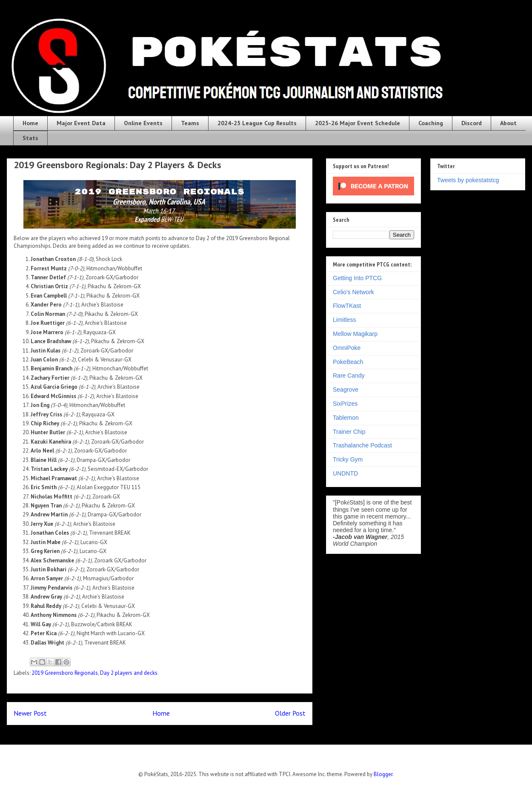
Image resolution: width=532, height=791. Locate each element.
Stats (30, 138)
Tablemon (346, 418)
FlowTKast (347, 306)
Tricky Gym (348, 459)
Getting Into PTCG (357, 278)
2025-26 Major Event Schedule (358, 123)
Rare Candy (349, 375)
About (508, 123)
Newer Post (30, 713)
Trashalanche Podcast (362, 445)
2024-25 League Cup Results (257, 123)
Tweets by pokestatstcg (468, 180)
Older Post (290, 713)
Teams (190, 123)
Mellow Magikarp (355, 334)
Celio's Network (353, 292)
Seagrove (346, 390)
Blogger (383, 774)
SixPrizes (345, 404)
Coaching (431, 123)
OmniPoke (347, 348)
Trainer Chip (349, 432)
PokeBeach (348, 362)
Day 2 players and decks (129, 673)
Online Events (143, 123)
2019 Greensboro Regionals (65, 673)
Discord (472, 123)
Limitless (344, 320)
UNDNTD (345, 473)
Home (30, 123)
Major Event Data (81, 123)
